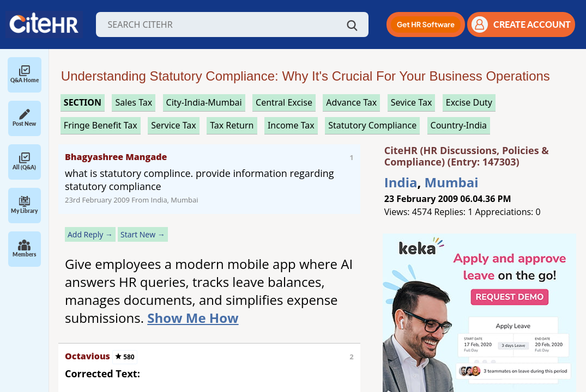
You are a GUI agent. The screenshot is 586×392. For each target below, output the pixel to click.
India (401, 182)
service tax (174, 125)
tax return (232, 125)
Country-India (459, 125)
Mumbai (452, 182)
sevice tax (412, 102)
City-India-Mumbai (204, 102)
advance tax (351, 102)
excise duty (469, 102)
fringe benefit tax (101, 125)
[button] (426, 24)
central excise (284, 102)
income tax (291, 125)
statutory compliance (372, 125)
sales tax (134, 102)
